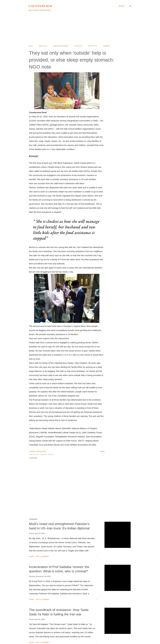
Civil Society (34, 454)
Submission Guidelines (61, 46)
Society (51, 454)
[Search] (122, 6)
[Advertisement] (80, 28)
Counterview (40, 6)
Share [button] (102, 451)
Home (31, 46)
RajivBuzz (107, 46)
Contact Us (78, 46)
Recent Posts (93, 46)
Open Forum (43, 46)
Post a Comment (42, 556)
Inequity (44, 454)
